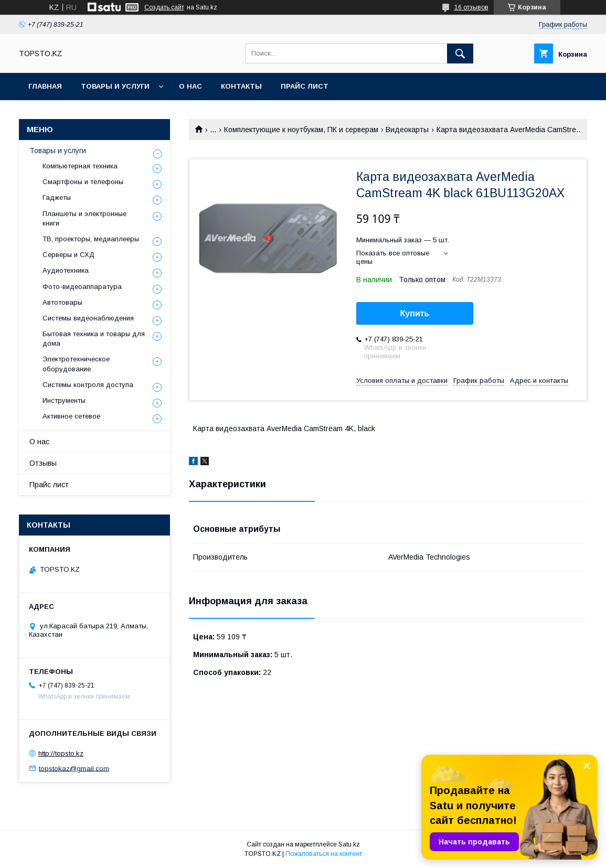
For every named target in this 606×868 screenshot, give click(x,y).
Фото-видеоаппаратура (82, 287)
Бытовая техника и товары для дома (94, 339)
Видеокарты (407, 130)
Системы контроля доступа (88, 385)
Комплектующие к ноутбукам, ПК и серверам (301, 130)
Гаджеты (57, 197)
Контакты (241, 86)
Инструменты (64, 400)
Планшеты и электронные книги (84, 218)
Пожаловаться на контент (324, 854)
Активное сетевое (71, 416)
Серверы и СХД (68, 255)
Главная (45, 86)
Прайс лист (305, 86)
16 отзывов (471, 7)
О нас (190, 86)
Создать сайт (164, 7)
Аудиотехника (66, 270)
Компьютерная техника (80, 166)
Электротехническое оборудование (76, 364)
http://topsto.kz (61, 753)
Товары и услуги (115, 86)
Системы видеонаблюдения (88, 318)
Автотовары (62, 302)
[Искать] (460, 53)
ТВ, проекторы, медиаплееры (91, 239)
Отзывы (43, 463)
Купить (415, 313)
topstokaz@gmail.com (74, 768)
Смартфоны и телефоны (83, 182)
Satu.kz (349, 844)
